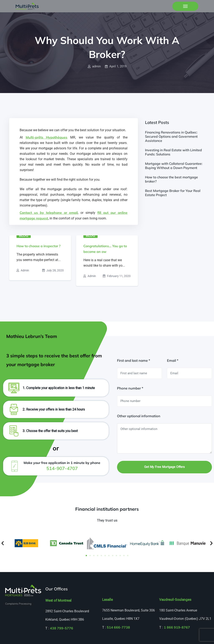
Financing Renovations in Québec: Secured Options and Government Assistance (171, 136)
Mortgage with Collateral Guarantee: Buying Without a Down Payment (174, 166)
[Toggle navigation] (185, 6)
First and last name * (134, 360)
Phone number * (130, 388)
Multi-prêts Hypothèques (47, 137)
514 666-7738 (118, 627)
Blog (24, 236)
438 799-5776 (62, 628)
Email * (173, 360)
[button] (3, 543)
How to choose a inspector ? (38, 246)
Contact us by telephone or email (49, 213)
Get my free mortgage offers (164, 467)
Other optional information (139, 416)
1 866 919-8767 (177, 627)
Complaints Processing (18, 604)
